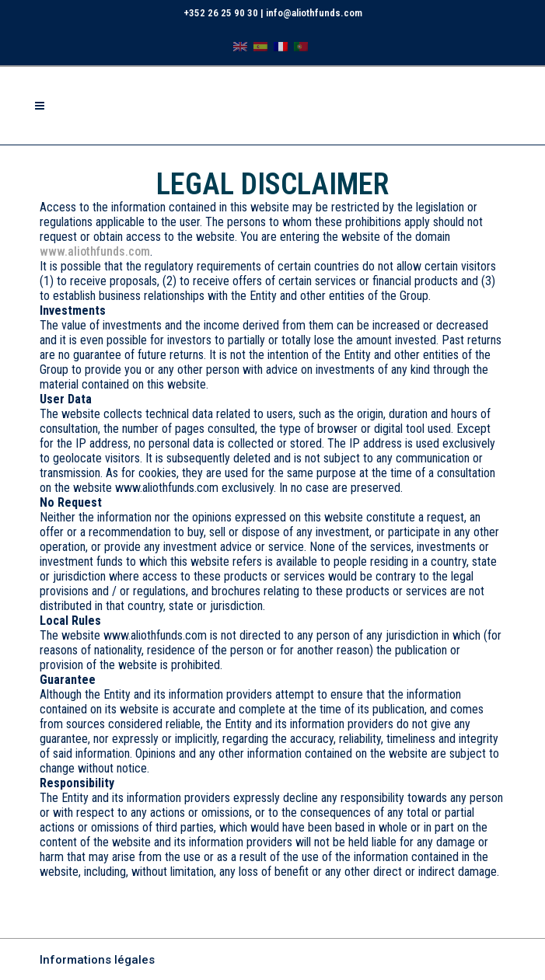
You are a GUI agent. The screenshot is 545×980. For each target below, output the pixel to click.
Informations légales (97, 960)
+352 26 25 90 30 (221, 13)
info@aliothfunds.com (314, 13)
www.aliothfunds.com (95, 251)
